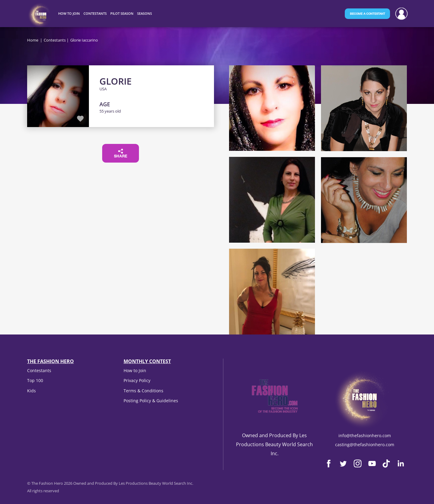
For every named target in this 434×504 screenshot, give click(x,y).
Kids (31, 391)
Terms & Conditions (143, 391)
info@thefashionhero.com (365, 436)
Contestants (55, 40)
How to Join (135, 370)
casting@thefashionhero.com (365, 445)
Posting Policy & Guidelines (151, 401)
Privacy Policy (137, 380)
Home (33, 40)
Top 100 (35, 380)
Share (121, 154)
